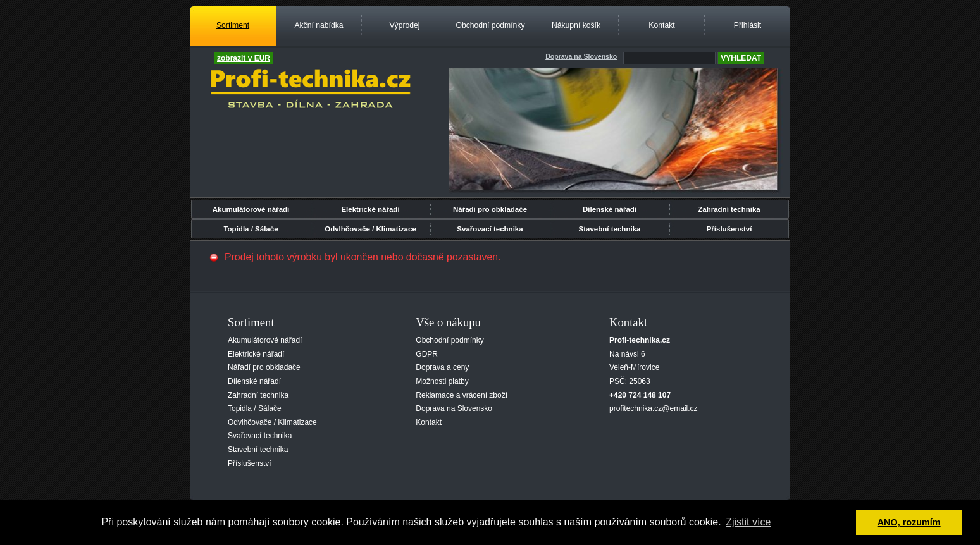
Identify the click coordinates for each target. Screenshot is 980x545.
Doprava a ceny (442, 367)
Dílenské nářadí (610, 209)
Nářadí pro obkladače (490, 209)
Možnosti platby (442, 381)
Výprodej (404, 25)
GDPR (427, 354)
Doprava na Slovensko (454, 408)
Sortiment (233, 25)
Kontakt (661, 25)
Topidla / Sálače (251, 229)
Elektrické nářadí (370, 209)
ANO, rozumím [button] (909, 522)
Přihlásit (747, 25)
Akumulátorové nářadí (251, 209)
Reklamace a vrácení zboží (462, 395)
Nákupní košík (576, 25)
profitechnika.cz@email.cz (654, 408)
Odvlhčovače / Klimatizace (370, 229)
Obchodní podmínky (490, 25)
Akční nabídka (319, 25)
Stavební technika (610, 229)
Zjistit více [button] (748, 522)
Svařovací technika (490, 229)
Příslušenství (729, 229)
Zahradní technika (729, 209)
